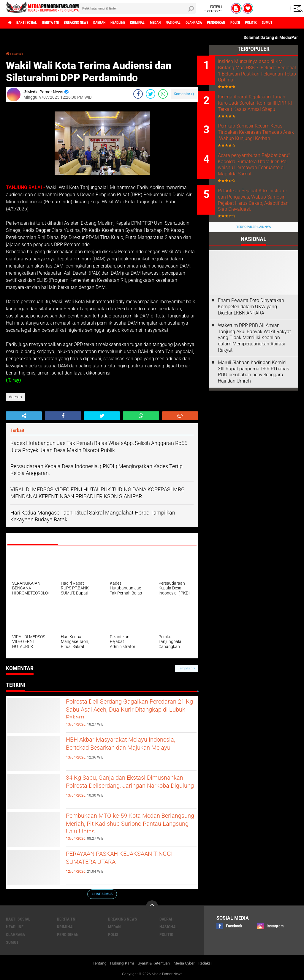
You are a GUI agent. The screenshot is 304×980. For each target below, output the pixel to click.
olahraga (237, 23)
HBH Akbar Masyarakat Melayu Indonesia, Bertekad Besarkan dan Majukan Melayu (123, 751)
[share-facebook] (138, 94)
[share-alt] (24, 416)
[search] (137, 8)
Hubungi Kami (119, 963)
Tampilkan (186, 668)
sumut (12, 942)
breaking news (92, 23)
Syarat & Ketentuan (154, 963)
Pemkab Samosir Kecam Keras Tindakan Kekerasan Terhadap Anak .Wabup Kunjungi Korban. (258, 151)
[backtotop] (152, 906)
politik (166, 934)
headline (143, 23)
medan (189, 23)
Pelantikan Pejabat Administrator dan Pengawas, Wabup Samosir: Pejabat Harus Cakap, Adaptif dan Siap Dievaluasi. (262, 229)
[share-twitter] (151, 94)
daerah (120, 23)
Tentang (95, 963)
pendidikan (264, 23)
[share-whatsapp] (163, 94)
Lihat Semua (102, 894)
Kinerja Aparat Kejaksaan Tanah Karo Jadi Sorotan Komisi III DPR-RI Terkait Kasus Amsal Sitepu (256, 114)
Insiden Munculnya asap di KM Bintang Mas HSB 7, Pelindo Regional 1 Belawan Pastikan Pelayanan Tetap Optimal (259, 74)
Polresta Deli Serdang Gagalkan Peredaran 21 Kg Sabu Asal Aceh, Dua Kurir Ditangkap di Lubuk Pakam (128, 712)
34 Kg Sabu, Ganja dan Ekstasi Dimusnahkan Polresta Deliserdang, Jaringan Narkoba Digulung (125, 789)
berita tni (61, 23)
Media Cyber (187, 963)
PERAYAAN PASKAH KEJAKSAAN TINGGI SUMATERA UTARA (122, 860)
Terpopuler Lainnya (254, 259)
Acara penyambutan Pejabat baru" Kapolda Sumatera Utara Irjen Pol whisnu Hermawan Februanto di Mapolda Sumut (262, 188)
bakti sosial (32, 23)
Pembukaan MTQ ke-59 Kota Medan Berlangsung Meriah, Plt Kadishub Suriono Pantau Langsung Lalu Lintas (128, 827)
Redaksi (210, 963)
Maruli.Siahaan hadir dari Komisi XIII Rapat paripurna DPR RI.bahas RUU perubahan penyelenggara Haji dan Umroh (254, 403)
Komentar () (184, 93)
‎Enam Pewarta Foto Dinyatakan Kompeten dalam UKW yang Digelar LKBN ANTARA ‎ (251, 338)
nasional (212, 23)
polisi (288, 23)
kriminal (167, 23)
